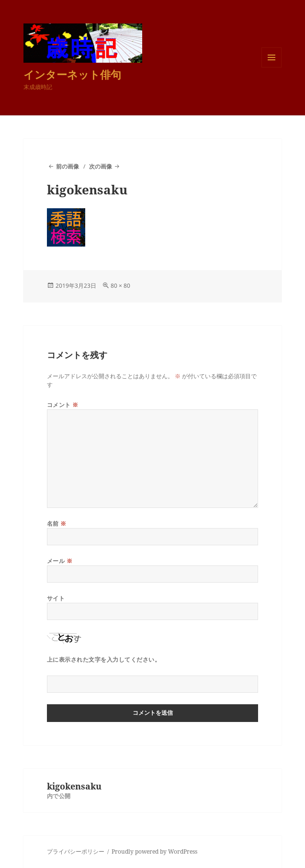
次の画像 (101, 166)
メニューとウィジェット (271, 67)
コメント (63, 405)
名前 (57, 524)
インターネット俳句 (72, 74)
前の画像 (68, 166)
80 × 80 (120, 286)
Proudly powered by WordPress (154, 851)
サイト (56, 598)
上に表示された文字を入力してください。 (104, 659)
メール (60, 561)
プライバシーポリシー (76, 851)
